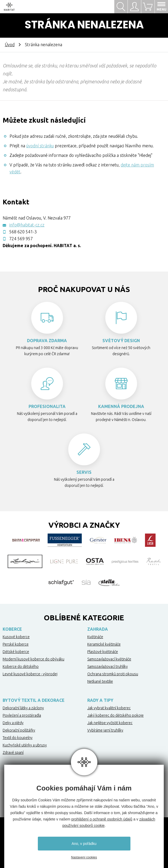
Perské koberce (16, 644)
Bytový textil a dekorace (34, 700)
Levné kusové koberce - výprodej (30, 674)
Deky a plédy (13, 723)
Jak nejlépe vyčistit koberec (110, 723)
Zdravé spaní (13, 753)
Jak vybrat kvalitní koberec (109, 708)
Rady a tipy (100, 700)
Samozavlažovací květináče (109, 659)
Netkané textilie (100, 681)
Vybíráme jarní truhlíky (105, 730)
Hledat (121, 7)
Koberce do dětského (21, 667)
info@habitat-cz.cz (27, 225)
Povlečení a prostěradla (22, 715)
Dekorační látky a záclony (23, 708)
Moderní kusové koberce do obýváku (33, 659)
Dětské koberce (16, 652)
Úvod (10, 45)
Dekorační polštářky (19, 730)
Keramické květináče (104, 644)
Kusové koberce (16, 637)
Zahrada (98, 629)
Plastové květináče (103, 652)
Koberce (12, 629)
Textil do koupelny (18, 738)
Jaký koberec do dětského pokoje (115, 715)
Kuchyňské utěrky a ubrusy (25, 745)
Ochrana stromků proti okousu (113, 674)
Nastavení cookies (84, 857)
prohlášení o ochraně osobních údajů (102, 819)
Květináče (95, 637)
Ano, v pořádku (84, 844)
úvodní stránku (40, 146)
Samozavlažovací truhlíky (108, 667)
